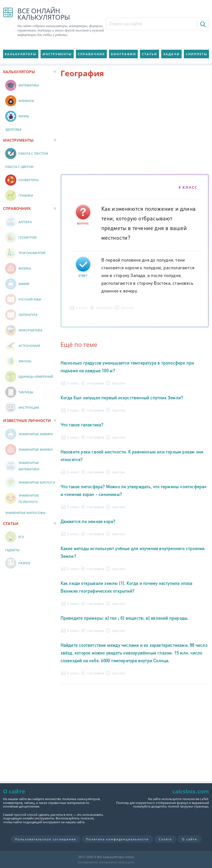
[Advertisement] (135, 127)
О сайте (190, 839)
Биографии (124, 54)
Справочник (91, 54)
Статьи (149, 54)
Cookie (165, 839)
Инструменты (57, 54)
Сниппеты (197, 54)
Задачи (171, 54)
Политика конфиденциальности (117, 839)
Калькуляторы (21, 54)
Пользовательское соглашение (46, 839)
